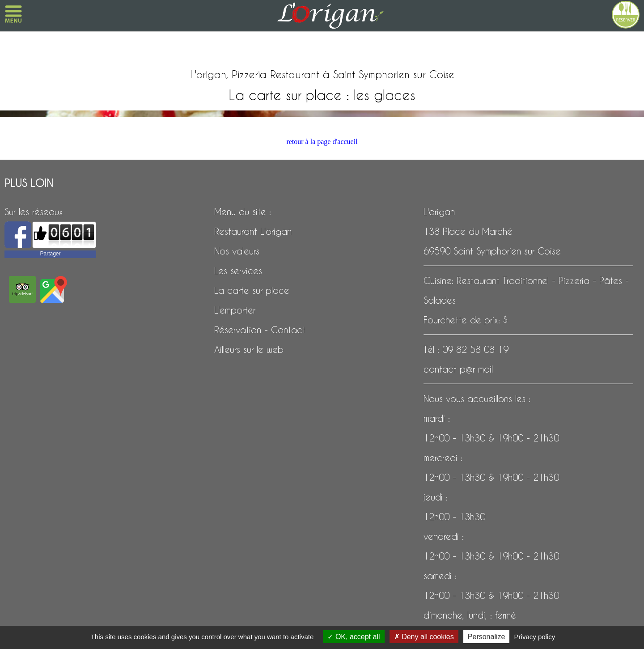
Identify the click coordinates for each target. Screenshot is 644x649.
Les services (238, 271)
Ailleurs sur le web (249, 349)
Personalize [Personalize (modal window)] (487, 637)
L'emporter (235, 310)
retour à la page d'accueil (322, 142)
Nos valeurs (237, 251)
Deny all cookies (424, 637)
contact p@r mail (458, 369)
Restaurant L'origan (253, 231)
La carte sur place (252, 290)
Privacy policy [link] (535, 637)
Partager (50, 254)
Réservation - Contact (260, 330)
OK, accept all (354, 637)
